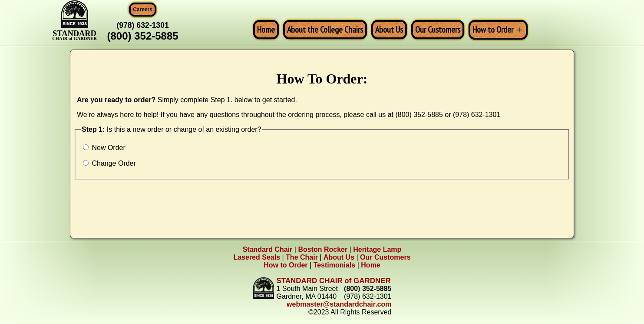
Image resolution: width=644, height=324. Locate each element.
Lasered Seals (257, 257)
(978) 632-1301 (142, 25)
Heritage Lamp (377, 249)
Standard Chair (268, 249)
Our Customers (438, 30)
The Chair (302, 257)
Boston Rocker (323, 249)
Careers (143, 10)
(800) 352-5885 (143, 36)
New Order (104, 148)
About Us (389, 30)
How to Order (493, 30)
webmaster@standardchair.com (339, 304)
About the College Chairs (325, 30)
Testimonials (335, 265)
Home (266, 30)
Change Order (109, 163)
